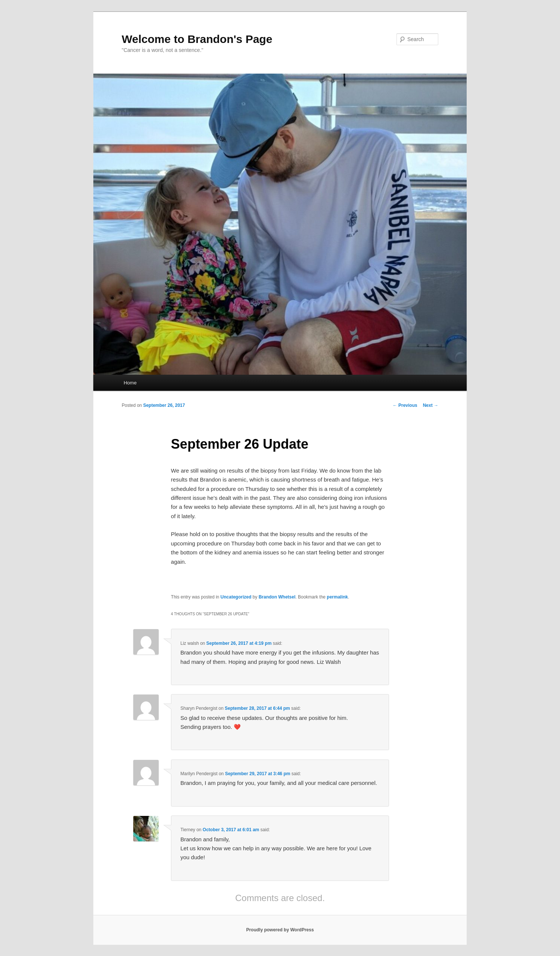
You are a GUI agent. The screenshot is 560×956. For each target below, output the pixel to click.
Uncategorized (236, 597)
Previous (405, 405)
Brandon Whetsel (277, 597)
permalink (337, 597)
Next (431, 405)
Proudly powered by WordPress (280, 930)
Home (130, 383)
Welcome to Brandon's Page (197, 39)
